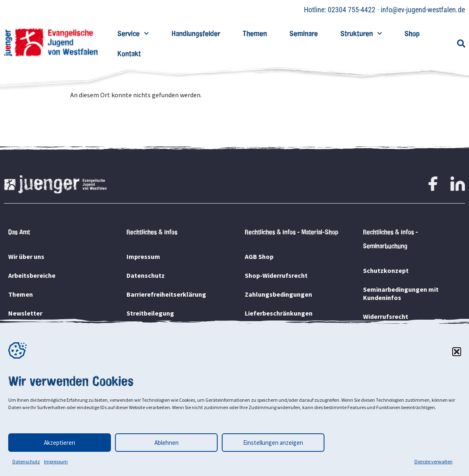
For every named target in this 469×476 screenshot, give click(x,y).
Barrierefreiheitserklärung (166, 294)
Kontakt (129, 54)
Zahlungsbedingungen (278, 294)
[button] (457, 352)
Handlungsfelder (196, 33)
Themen (255, 33)
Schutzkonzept (386, 270)
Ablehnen (167, 443)
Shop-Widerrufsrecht (276, 275)
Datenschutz (26, 461)
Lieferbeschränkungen (279, 313)
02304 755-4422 (352, 10)
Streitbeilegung (150, 313)
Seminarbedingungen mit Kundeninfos (401, 293)
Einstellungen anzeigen (273, 443)
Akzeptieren (60, 443)
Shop (412, 33)
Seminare (304, 33)
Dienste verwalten (433, 461)
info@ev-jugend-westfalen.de (423, 10)
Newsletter (25, 313)
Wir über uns (26, 256)
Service (133, 33)
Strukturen (361, 33)
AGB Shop (259, 256)
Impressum (56, 461)
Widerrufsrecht (386, 316)
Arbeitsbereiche (32, 275)
